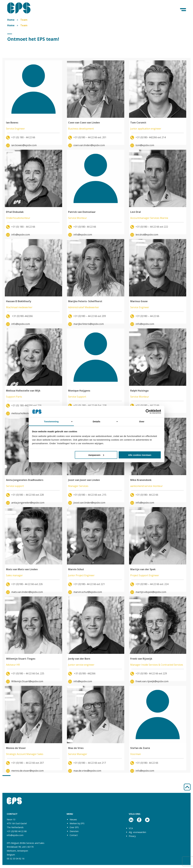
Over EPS (74, 827)
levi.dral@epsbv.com (147, 235)
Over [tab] (142, 421)
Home (11, 20)
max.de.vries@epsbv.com (87, 771)
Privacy (132, 836)
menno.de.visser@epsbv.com (27, 771)
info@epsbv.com (21, 235)
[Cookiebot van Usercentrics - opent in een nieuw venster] (148, 412)
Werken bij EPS (77, 823)
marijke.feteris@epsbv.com (89, 324)
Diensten (74, 831)
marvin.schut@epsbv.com (88, 592)
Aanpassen (96, 455)
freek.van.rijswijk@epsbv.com (152, 681)
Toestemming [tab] (51, 421)
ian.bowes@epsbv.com (24, 145)
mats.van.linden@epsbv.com (27, 592)
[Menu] (183, 10)
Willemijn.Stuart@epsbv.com (27, 681)
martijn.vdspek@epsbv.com (151, 592)
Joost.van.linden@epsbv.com (89, 503)
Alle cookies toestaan (140, 455)
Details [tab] (96, 421)
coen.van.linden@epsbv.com (89, 145)
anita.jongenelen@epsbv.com (28, 503)
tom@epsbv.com (145, 145)
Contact (74, 835)
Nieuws (73, 819)
